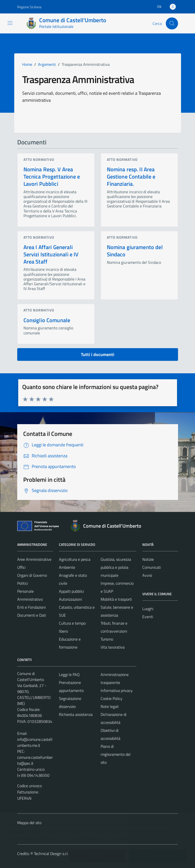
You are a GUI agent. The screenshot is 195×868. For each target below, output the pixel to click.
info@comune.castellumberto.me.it (35, 742)
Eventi (148, 617)
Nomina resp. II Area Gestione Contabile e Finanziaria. (131, 177)
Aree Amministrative (34, 559)
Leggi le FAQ (69, 675)
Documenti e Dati (32, 615)
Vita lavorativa (113, 647)
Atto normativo (39, 159)
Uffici (21, 567)
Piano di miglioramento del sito (116, 754)
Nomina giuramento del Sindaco (135, 251)
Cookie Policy (111, 698)
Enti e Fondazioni (31, 607)
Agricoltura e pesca (75, 559)
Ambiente (67, 567)
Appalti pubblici (71, 591)
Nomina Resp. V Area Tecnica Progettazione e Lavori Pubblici (52, 177)
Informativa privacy (117, 690)
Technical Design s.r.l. (51, 854)
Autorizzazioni (70, 599)
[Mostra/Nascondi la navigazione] (10, 23)
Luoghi (148, 609)
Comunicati (152, 567)
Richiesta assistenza (76, 714)
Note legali (110, 706)
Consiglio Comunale (47, 320)
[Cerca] (172, 23)
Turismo (107, 639)
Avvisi (147, 575)
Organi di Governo (32, 575)
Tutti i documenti (98, 354)
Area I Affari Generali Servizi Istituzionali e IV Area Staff (51, 254)
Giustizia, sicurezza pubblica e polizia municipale (116, 567)
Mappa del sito (29, 823)
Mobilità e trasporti (116, 599)
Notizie (148, 559)
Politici (23, 583)
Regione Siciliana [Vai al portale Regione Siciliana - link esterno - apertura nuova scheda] (29, 7)
